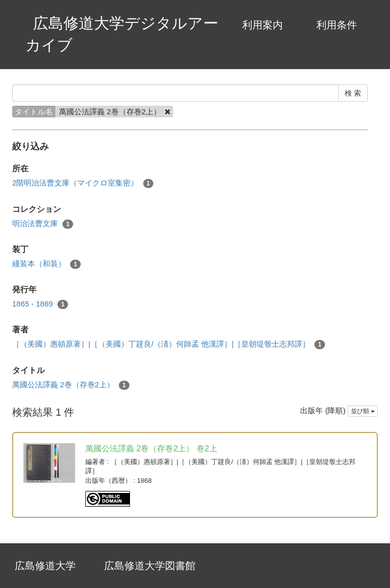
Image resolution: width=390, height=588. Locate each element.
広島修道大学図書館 (150, 566)
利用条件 (337, 25)
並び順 (363, 411)
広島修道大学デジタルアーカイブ (122, 34)
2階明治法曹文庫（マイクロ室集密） (83, 183)
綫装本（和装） (46, 264)
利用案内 (263, 25)
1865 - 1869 (40, 304)
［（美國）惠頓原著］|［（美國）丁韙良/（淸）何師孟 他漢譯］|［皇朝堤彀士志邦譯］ (169, 344)
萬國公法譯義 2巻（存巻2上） (71, 385)
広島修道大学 (45, 566)
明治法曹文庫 (43, 224)
